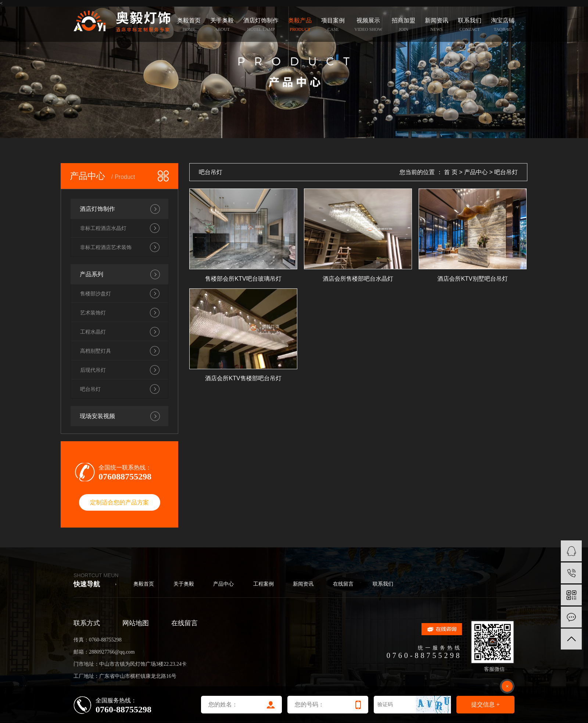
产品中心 (476, 172)
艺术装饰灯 (93, 313)
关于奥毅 (184, 584)
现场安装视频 (97, 416)
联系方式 (87, 623)
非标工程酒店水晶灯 (103, 228)
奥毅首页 (144, 584)
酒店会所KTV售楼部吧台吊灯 (243, 378)
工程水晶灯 (93, 332)
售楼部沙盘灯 (96, 294)
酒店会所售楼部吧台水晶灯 (358, 279)
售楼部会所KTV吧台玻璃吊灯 (243, 279)
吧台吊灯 (90, 389)
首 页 (451, 172)
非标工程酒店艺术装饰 (106, 247)
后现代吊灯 (93, 370)
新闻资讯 (303, 584)
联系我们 (383, 584)
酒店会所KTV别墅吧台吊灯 (472, 279)
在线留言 (343, 584)
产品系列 (92, 274)
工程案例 (263, 584)
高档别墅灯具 (96, 351)
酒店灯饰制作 (97, 209)
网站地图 (136, 623)
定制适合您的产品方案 (119, 502)
